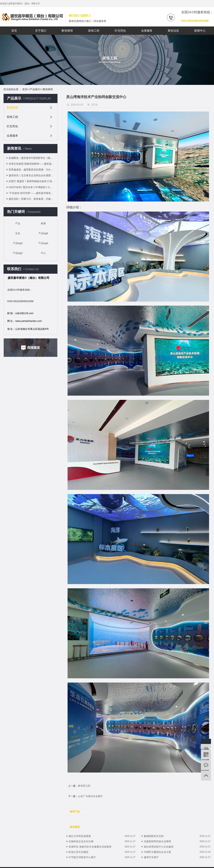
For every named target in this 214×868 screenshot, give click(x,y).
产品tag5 (18, 243)
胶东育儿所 (84, 786)
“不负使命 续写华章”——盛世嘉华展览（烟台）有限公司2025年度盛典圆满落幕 (32, 193)
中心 (43, 253)
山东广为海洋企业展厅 (90, 796)
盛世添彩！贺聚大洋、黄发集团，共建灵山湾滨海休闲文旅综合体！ (32, 199)
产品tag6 (43, 233)
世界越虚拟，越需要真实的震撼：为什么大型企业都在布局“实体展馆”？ (32, 170)
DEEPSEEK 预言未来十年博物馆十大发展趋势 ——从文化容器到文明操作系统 (32, 187)
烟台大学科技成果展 (80, 836)
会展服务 (147, 31)
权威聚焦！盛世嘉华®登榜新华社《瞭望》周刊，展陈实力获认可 (32, 158)
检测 (43, 223)
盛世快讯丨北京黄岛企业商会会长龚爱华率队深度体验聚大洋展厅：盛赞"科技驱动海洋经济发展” (32, 175)
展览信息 (173, 31)
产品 (18, 223)
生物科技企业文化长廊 (81, 841)
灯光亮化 (120, 31)
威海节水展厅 (151, 857)
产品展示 (35, 89)
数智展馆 (67, 31)
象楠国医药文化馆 (154, 836)
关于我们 (41, 31)
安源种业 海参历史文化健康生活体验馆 (90, 847)
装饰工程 (94, 31)
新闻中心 (200, 31)
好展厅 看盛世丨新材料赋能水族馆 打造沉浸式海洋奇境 (32, 181)
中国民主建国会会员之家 (157, 852)
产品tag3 (18, 253)
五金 (18, 233)
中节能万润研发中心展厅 (82, 857)
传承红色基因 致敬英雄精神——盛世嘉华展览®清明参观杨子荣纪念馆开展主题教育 (32, 164)
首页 (14, 31)
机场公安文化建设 (79, 852)
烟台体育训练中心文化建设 (159, 847)
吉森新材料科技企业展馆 (157, 841)
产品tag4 (43, 243)
